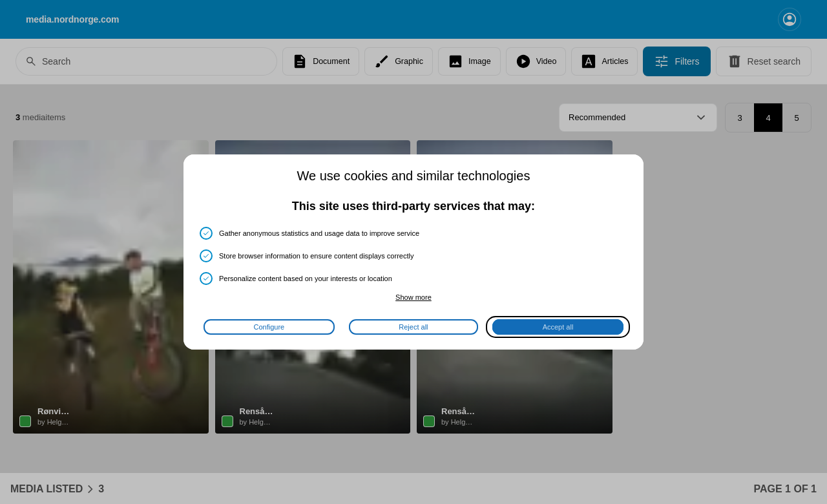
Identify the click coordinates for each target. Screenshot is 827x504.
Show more (413, 297)
